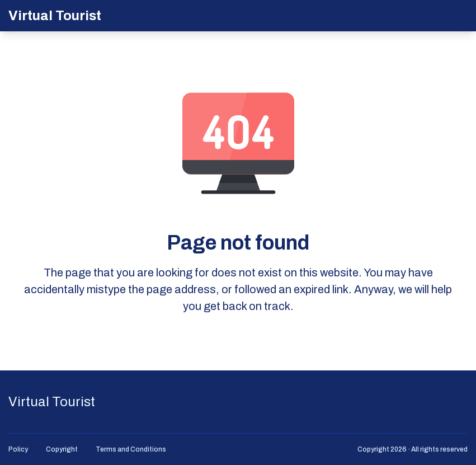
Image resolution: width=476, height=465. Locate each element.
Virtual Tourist (55, 16)
